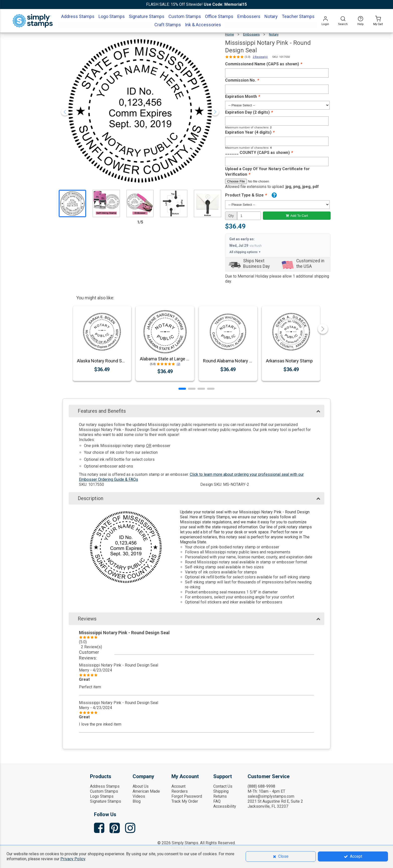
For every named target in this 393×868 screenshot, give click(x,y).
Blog (137, 801)
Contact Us (223, 786)
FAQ (217, 801)
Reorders (180, 791)
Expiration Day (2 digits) (249, 112)
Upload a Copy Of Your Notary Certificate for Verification (267, 172)
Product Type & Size (246, 195)
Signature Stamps (106, 801)
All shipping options (245, 252)
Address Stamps (105, 786)
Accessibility (225, 806)
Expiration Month (242, 96)
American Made (146, 791)
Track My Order (185, 801)
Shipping (221, 791)
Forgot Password (187, 796)
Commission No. (242, 80)
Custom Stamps (104, 791)
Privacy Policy (73, 859)
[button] (182, 389)
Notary (274, 34)
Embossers (251, 34)
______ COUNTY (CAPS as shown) (259, 153)
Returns (220, 796)
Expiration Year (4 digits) (250, 132)
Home (229, 34)
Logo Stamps (102, 796)
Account (178, 786)
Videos (139, 796)
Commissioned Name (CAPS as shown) (263, 64)
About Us (141, 786)
